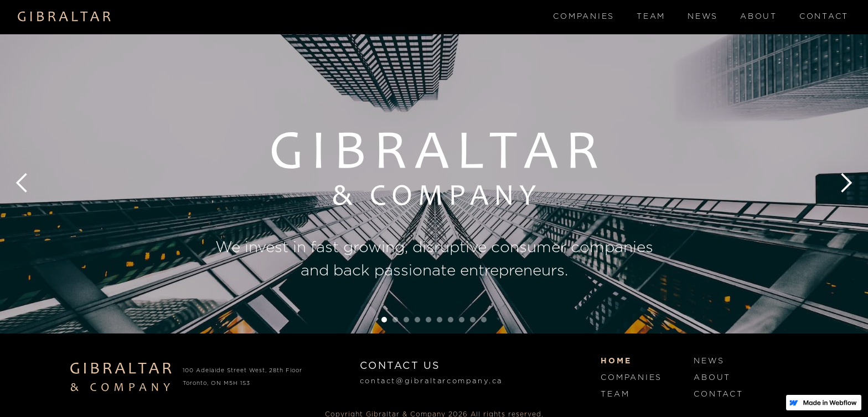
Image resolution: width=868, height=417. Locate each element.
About (759, 17)
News (703, 17)
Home (616, 361)
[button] (22, 183)
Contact (824, 17)
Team (651, 17)
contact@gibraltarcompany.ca (431, 381)
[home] (64, 17)
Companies (584, 17)
